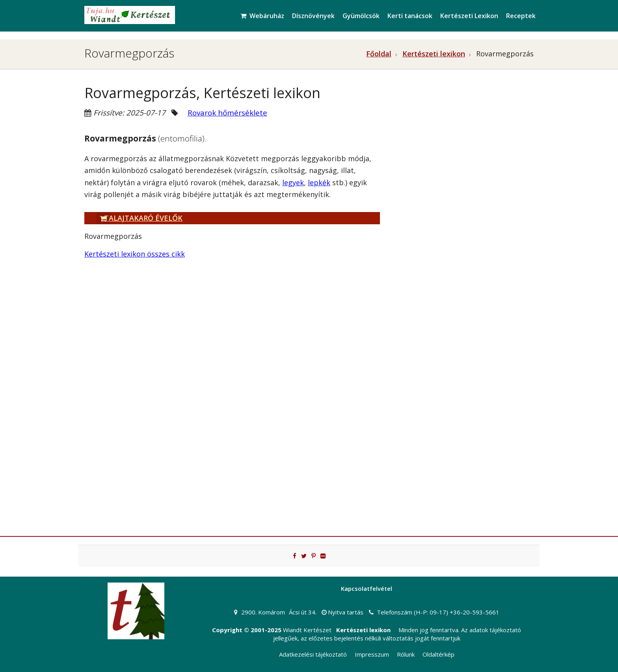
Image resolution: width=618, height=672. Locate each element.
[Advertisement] (463, 152)
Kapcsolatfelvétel (367, 588)
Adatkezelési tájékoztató (313, 654)
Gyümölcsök (361, 16)
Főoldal (379, 54)
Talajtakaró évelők (139, 218)
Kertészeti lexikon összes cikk (135, 254)
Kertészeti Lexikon (469, 16)
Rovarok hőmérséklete (227, 113)
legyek (293, 182)
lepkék (319, 182)
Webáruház (262, 16)
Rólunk (406, 654)
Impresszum (372, 654)
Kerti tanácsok (410, 16)
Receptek (521, 16)
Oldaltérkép (438, 654)
